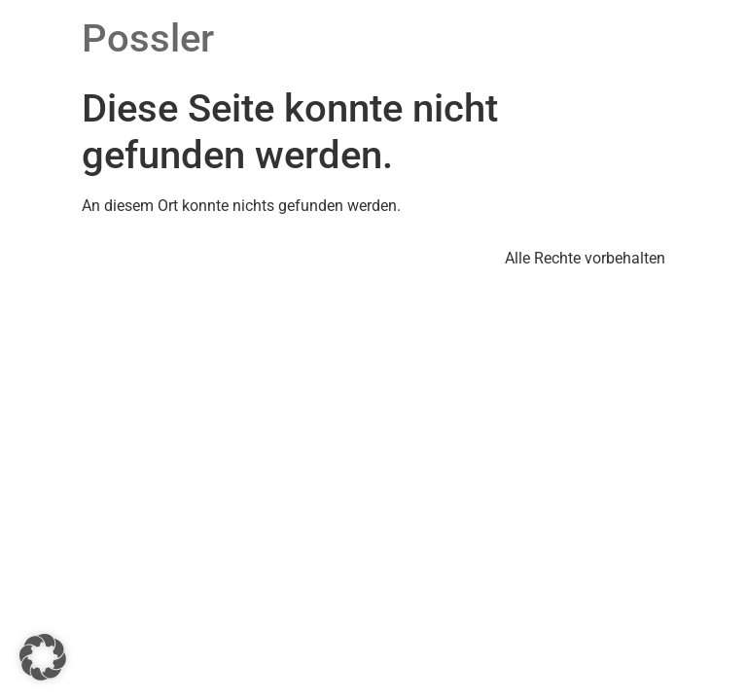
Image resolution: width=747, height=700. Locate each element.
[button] (43, 657)
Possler (148, 38)
